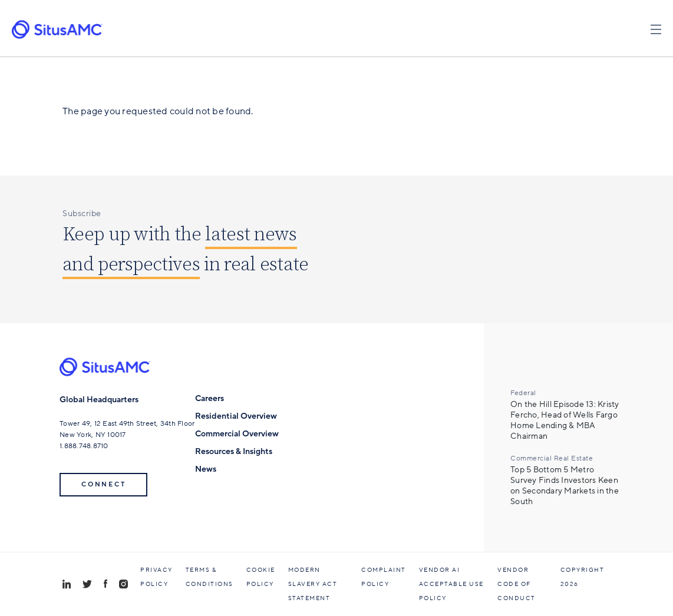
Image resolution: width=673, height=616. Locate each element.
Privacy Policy (156, 577)
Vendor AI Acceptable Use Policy (451, 584)
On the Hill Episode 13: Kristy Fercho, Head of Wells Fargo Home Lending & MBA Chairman (565, 420)
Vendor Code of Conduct (517, 584)
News (206, 469)
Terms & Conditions (210, 577)
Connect (103, 484)
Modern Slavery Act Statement (313, 584)
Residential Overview (236, 416)
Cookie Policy (261, 577)
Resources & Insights (234, 451)
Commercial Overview (237, 434)
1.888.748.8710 (84, 446)
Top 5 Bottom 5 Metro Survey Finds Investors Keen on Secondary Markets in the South (565, 486)
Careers (210, 398)
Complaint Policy (384, 577)
